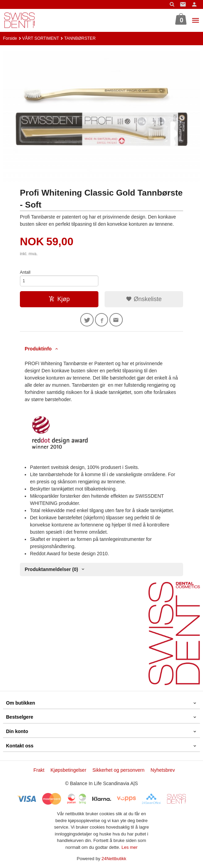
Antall (25, 272)
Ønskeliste (144, 299)
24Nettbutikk (114, 859)
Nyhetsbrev (163, 770)
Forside (10, 38)
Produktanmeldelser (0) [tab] (51, 569)
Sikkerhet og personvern (118, 770)
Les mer (129, 847)
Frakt (39, 770)
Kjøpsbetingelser (68, 770)
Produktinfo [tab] (38, 349)
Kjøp (59, 299)
